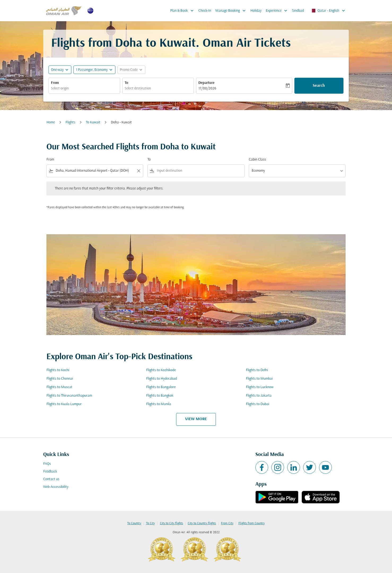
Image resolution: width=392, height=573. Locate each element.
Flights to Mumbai (259, 379)
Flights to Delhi (257, 370)
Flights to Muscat (59, 387)
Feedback (50, 472)
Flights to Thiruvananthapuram (69, 396)
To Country (134, 523)
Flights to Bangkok (160, 396)
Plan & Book (183, 11)
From (55, 83)
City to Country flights (202, 523)
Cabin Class (257, 160)
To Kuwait (93, 122)
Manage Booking (232, 11)
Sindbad (298, 11)
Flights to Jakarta (259, 396)
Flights (70, 122)
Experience (278, 11)
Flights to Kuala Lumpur (64, 404)
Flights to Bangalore (161, 387)
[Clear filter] (138, 171)
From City (227, 523)
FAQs (47, 464)
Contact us (51, 479)
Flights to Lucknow (260, 387)
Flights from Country (252, 523)
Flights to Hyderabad (162, 379)
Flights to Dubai (258, 404)
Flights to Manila (159, 404)
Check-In (205, 11)
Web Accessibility (56, 487)
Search (319, 86)
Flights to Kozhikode (161, 370)
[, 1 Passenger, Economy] (92, 70)
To (126, 83)
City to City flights (171, 523)
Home (51, 122)
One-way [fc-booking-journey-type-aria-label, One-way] (57, 70)
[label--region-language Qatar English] (328, 11)
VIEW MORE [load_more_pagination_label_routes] (196, 419)
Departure (206, 83)
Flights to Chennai (60, 379)
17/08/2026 (207, 88)
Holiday (256, 11)
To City (151, 523)
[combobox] (84, 88)
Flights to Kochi (58, 370)
